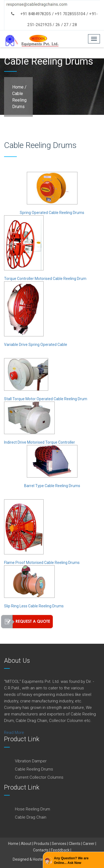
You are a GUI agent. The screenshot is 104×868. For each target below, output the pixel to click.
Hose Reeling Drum (32, 809)
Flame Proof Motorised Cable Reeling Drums (42, 563)
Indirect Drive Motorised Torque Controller (40, 442)
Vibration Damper (31, 761)
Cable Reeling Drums (19, 100)
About (26, 844)
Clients (75, 844)
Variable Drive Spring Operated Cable (36, 345)
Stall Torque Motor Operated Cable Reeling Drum (46, 399)
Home (18, 87)
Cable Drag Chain (31, 817)
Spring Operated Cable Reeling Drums (52, 213)
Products (42, 844)
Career (89, 844)
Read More (14, 733)
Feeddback (60, 850)
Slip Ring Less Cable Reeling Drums (34, 606)
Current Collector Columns (39, 777)
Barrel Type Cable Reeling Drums (52, 486)
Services (59, 844)
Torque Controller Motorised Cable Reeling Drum (45, 279)
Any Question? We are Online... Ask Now (71, 861)
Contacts (41, 850)
